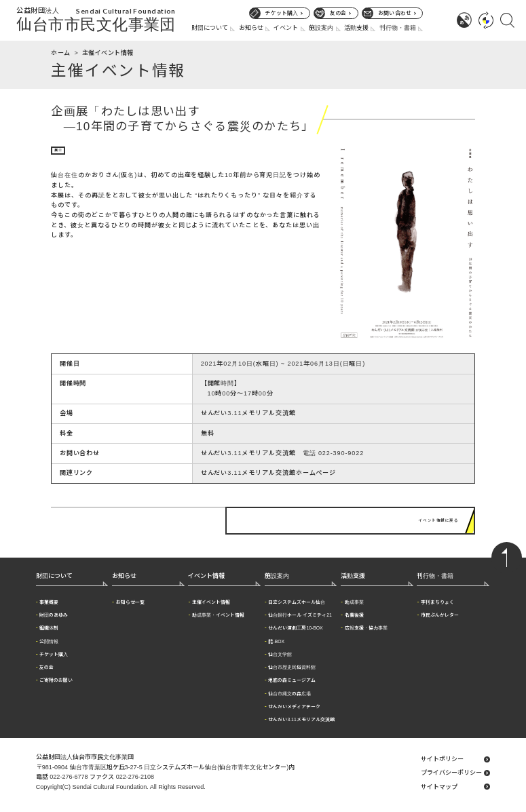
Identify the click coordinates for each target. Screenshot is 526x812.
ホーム (60, 53)
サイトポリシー (442, 753)
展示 (60, 152)
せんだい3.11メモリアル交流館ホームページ (269, 473)
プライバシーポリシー (451, 767)
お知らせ (251, 28)
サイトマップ (439, 781)
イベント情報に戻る (431, 518)
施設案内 (321, 28)
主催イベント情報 (108, 53)
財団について (210, 28)
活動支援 (356, 28)
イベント (286, 28)
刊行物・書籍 (398, 28)
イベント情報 (206, 571)
